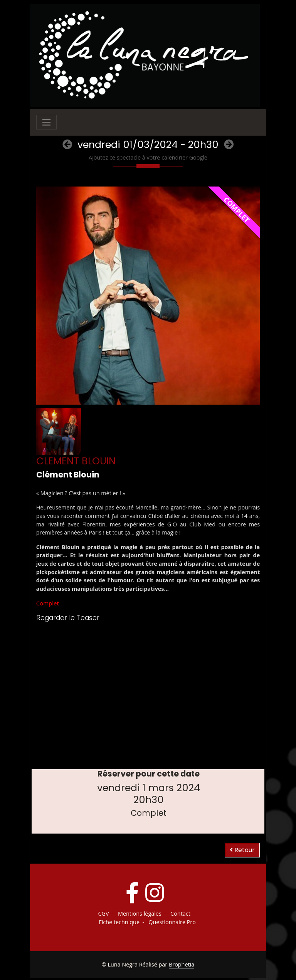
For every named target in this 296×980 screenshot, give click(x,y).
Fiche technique (119, 922)
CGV (104, 914)
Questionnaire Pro (172, 922)
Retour (242, 850)
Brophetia (182, 964)
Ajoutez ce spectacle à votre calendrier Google (148, 157)
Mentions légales (140, 914)
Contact (180, 914)
